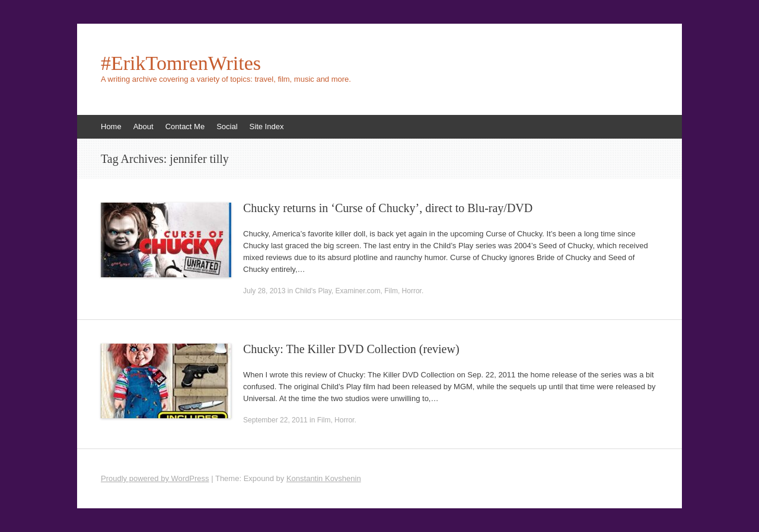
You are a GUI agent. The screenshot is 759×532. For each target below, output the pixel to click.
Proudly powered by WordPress (155, 478)
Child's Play (313, 291)
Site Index (267, 126)
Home (111, 126)
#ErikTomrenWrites (181, 63)
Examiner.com (358, 291)
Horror (412, 291)
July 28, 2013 (264, 291)
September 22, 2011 (275, 420)
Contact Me (185, 126)
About (143, 126)
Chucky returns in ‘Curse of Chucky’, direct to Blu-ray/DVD (388, 208)
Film (391, 291)
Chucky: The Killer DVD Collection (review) (351, 349)
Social (227, 126)
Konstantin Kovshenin (324, 478)
